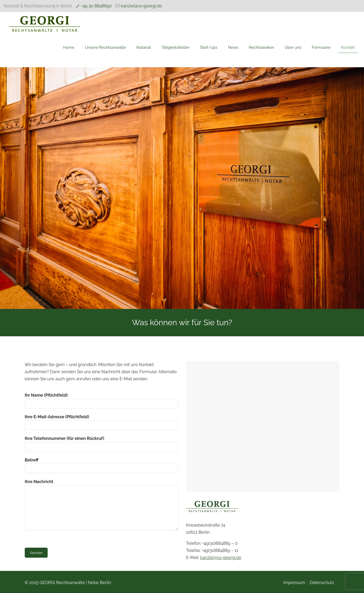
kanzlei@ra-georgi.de (141, 6)
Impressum (294, 583)
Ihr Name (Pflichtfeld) (101, 401)
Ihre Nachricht (101, 505)
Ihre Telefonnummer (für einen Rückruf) (101, 444)
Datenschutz (322, 583)
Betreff (101, 465)
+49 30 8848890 (96, 6)
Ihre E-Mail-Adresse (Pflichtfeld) (101, 422)
